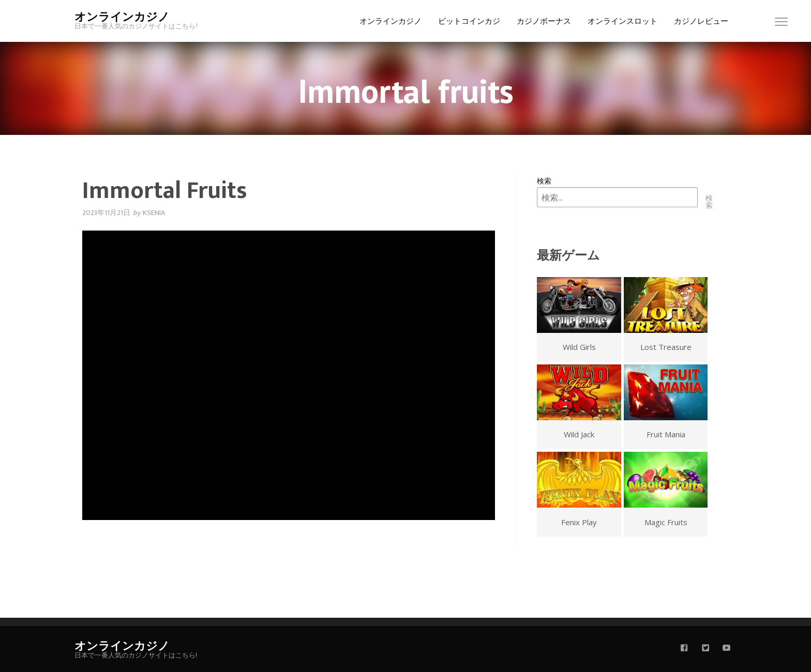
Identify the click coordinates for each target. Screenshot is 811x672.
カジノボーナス (544, 21)
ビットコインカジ (469, 21)
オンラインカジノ (122, 17)
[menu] (781, 24)
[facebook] (684, 649)
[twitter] (705, 649)
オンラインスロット (622, 21)
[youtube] (727, 649)
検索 (544, 181)
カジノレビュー (701, 21)
